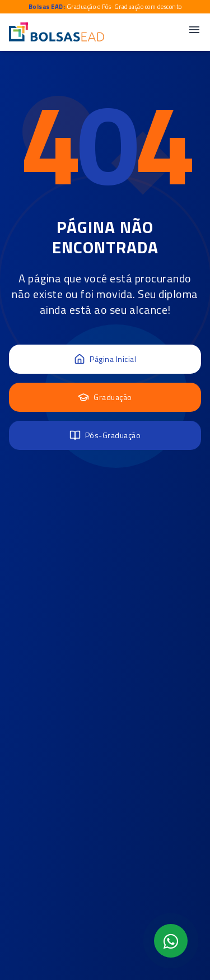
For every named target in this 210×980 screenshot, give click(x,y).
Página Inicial (105, 359)
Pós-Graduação (105, 435)
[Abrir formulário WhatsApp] (171, 941)
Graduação (105, 397)
